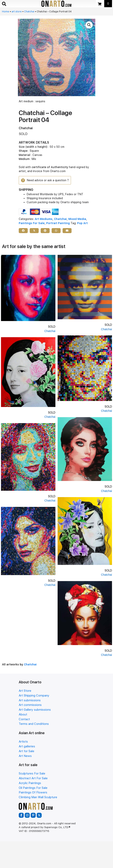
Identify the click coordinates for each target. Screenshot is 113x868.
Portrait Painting (58, 223)
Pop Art (82, 223)
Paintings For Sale (32, 223)
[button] (89, 25)
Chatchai (29, 12)
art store (17, 12)
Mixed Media (77, 219)
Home (6, 12)
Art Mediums (44, 219)
